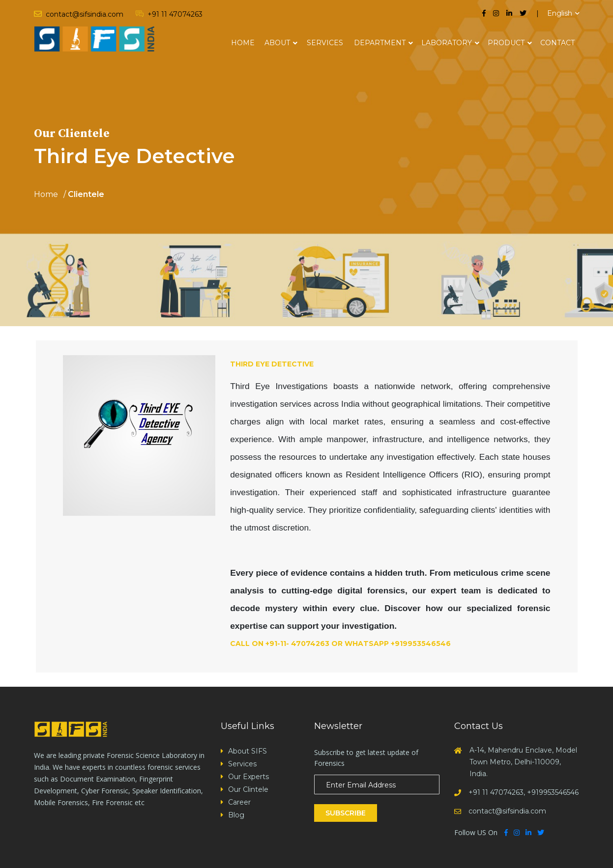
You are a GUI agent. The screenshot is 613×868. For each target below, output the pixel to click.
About (277, 43)
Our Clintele (248, 789)
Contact (557, 43)
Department (380, 43)
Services (325, 43)
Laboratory (447, 43)
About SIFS (248, 751)
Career (239, 802)
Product (506, 43)
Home (243, 43)
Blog (236, 815)
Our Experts (248, 777)
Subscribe (346, 813)
